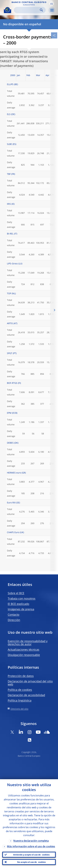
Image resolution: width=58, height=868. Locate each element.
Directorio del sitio (19, 709)
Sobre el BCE (16, 593)
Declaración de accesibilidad (26, 695)
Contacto (14, 615)
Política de (20, 690)
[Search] (27, 10)
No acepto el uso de (31, 862)
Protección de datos (21, 676)
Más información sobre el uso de (31, 846)
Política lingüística (20, 700)
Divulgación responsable (24, 655)
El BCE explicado (18, 604)
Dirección (14, 620)
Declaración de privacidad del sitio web (30, 683)
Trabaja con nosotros (22, 598)
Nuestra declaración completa (31, 841)
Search (41, 10)
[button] (52, 4)
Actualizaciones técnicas (24, 650)
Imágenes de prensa (21, 609)
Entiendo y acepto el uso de (31, 855)
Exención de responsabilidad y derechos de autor (28, 643)
